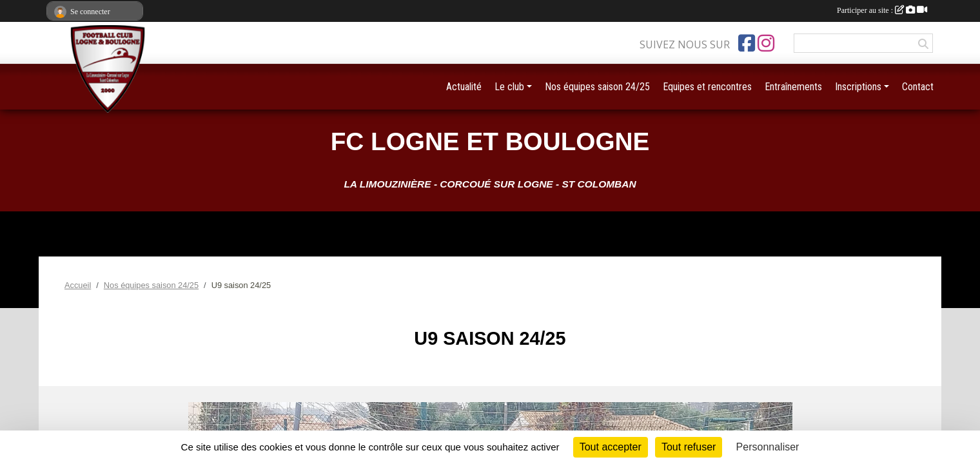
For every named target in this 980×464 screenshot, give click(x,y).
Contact (918, 87)
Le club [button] (509, 87)
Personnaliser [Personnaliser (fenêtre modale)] (768, 447)
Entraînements (793, 87)
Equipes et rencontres (707, 87)
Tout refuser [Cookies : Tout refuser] (689, 447)
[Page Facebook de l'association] (747, 43)
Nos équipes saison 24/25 (597, 87)
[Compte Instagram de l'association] (766, 43)
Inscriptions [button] (858, 87)
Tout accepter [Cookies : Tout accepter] (611, 447)
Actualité (464, 87)
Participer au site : (882, 10)
